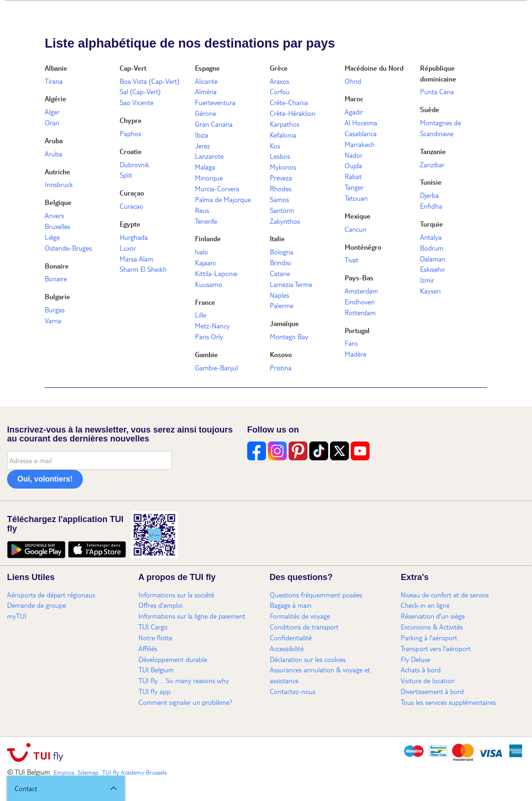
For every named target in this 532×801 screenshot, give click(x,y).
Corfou (280, 91)
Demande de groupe (36, 605)
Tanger (354, 187)
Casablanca (361, 133)
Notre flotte (155, 638)
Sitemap (88, 772)
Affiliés (148, 648)
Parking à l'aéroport (429, 638)
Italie (277, 238)
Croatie (131, 151)
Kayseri (430, 291)
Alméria (206, 91)
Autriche (57, 172)
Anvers (54, 215)
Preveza (281, 178)
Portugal (357, 330)
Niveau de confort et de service (445, 595)
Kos (275, 146)
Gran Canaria (214, 124)
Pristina (281, 368)
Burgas (55, 310)
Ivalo (202, 252)
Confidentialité (291, 638)
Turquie (431, 224)
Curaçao (132, 193)
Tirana (54, 81)
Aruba (54, 140)
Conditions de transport (304, 627)
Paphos (130, 133)
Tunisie (431, 182)
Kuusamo (209, 284)
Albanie (56, 68)
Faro (351, 343)
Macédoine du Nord (374, 68)
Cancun (355, 229)
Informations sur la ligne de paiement (192, 616)
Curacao (131, 206)
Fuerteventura (215, 102)
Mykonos (283, 167)
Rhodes (281, 188)
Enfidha (431, 206)
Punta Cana (437, 91)
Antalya (431, 237)
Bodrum (432, 248)
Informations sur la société (176, 595)
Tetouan (356, 198)
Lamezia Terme (291, 284)
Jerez (202, 146)
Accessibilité (287, 648)
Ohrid (353, 81)
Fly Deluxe (415, 659)
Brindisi (280, 262)
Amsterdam (361, 291)
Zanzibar (432, 164)
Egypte (130, 224)
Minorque (209, 178)
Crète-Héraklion (293, 113)
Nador (354, 155)
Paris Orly (209, 336)
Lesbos (280, 156)
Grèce (279, 68)
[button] (66, 788)
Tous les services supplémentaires (448, 702)
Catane (280, 273)
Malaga (205, 167)
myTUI (17, 616)
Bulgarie (57, 296)
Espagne (207, 68)
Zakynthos (285, 221)
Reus (202, 210)
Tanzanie (433, 151)
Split (126, 175)
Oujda (353, 165)
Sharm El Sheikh (143, 269)
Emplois (64, 772)
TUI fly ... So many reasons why (184, 680)
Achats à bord (421, 670)
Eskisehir (432, 269)
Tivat (351, 260)
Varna (53, 320)
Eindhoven (360, 302)
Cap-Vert (133, 68)
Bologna (282, 252)
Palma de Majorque (223, 199)
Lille (201, 315)
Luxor (128, 248)
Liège (52, 237)
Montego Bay (289, 336)
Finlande (208, 238)
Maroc (354, 98)
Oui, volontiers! (45, 479)
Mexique (358, 216)
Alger (52, 112)
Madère (355, 354)
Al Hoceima (361, 123)
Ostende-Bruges (68, 248)
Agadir (354, 112)
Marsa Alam (137, 259)
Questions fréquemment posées (316, 595)
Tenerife (206, 221)
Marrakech (360, 144)
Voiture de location (428, 680)
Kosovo (281, 354)
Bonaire (57, 266)
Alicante (206, 81)
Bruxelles (57, 226)
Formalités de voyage (300, 616)
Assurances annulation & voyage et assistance (320, 675)
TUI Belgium (156, 670)
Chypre (131, 120)
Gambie (206, 354)
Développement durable (173, 659)
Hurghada (134, 237)
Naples (279, 295)
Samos (279, 199)
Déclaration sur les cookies (308, 659)
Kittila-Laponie (216, 273)
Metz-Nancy (212, 326)
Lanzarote (209, 156)
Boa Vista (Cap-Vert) (149, 81)
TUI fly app (154, 691)
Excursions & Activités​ (432, 627)
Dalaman (433, 259)
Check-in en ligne (425, 605)
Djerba (429, 195)
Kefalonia (283, 135)
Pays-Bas (359, 278)
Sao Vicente (137, 102)
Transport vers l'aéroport (436, 648)
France (205, 302)
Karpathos (285, 124)
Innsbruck (59, 184)
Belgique (58, 202)
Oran (52, 123)
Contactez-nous (293, 691)
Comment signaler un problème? (185, 702)
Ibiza (202, 135)
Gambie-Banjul (216, 368)
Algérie (56, 98)
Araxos (279, 81)
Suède (430, 109)
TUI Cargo (153, 627)
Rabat (353, 176)
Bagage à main (291, 605)
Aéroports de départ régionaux (51, 595)
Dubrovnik (134, 164)
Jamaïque (284, 323)
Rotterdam (360, 312)
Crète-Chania (289, 102)
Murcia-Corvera (217, 188)
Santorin (282, 210)
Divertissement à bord (432, 691)
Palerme (282, 305)
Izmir (427, 280)
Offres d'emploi (161, 605)
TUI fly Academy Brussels (134, 772)
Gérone (206, 113)
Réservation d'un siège (433, 616)
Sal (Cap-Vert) (140, 91)
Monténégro (363, 247)
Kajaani (205, 262)
